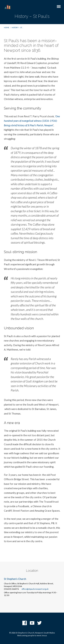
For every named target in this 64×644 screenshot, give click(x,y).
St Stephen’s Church (15, 579)
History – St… (17, 27)
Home (7, 27)
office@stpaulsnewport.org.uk (35, 589)
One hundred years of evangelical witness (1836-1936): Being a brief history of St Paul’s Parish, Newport (32, 121)
